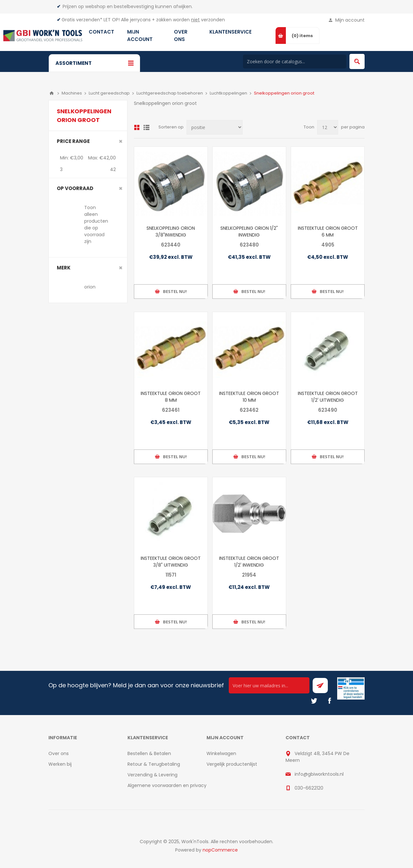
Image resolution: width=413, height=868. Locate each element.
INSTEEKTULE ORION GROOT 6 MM (328, 232)
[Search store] (295, 61)
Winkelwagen (221, 753)
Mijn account (350, 20)
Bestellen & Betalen (149, 753)
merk (64, 268)
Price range (73, 141)
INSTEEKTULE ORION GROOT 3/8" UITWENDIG (171, 562)
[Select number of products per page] (328, 127)
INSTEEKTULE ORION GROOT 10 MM (249, 397)
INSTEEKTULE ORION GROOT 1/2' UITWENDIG (328, 397)
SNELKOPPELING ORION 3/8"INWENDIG (171, 232)
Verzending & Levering (152, 775)
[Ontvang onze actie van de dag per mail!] (269, 685)
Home (52, 93)
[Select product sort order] (215, 127)
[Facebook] (329, 701)
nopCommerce (220, 850)
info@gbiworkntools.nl (319, 774)
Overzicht (137, 127)
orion (90, 287)
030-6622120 (309, 788)
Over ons (59, 753)
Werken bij (60, 764)
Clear (121, 141)
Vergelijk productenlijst (232, 764)
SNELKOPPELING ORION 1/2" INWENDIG (249, 232)
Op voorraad (75, 188)
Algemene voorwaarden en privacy (167, 785)
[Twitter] (314, 701)
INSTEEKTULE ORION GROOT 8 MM (171, 397)
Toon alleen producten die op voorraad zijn (96, 224)
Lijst (146, 127)
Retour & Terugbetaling (154, 764)
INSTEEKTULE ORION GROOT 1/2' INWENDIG (249, 562)
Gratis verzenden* (82, 20)
